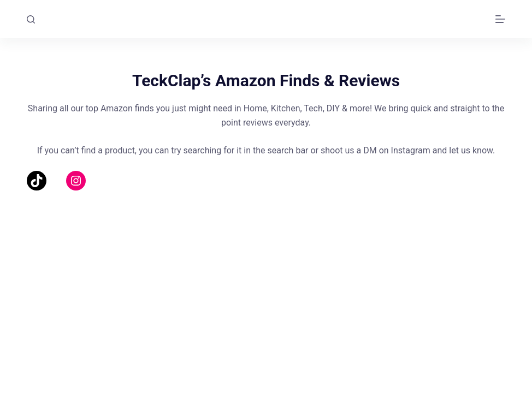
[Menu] (500, 19)
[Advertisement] (266, 287)
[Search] (31, 19)
